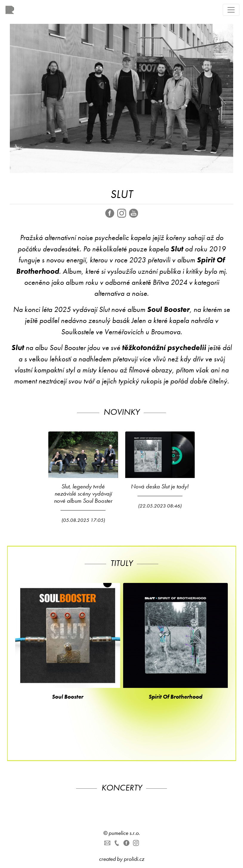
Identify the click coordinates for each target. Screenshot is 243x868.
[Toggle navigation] (231, 10)
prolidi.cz (134, 859)
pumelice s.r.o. (124, 833)
